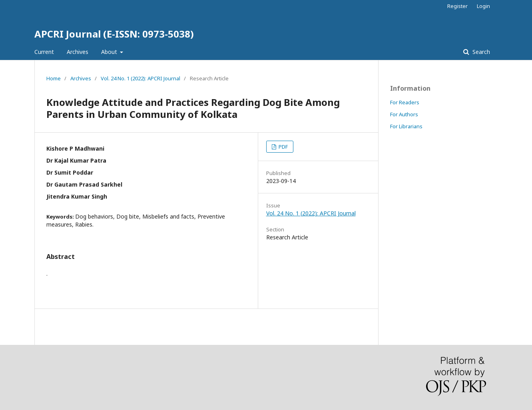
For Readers (405, 102)
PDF (283, 147)
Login (483, 6)
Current (44, 52)
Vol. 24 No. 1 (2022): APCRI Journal (140, 78)
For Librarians (406, 126)
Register (457, 6)
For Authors (404, 114)
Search (480, 52)
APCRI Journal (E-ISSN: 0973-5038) (114, 34)
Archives (78, 52)
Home (54, 78)
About (110, 52)
